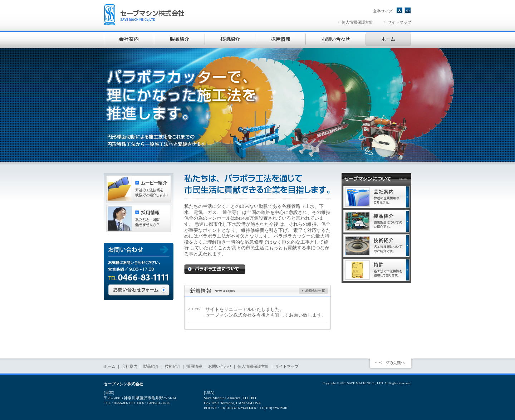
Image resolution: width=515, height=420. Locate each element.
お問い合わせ (220, 366)
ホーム (110, 366)
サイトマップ (287, 366)
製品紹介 (151, 366)
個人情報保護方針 (253, 366)
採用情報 (194, 366)
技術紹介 (173, 366)
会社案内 (129, 366)
